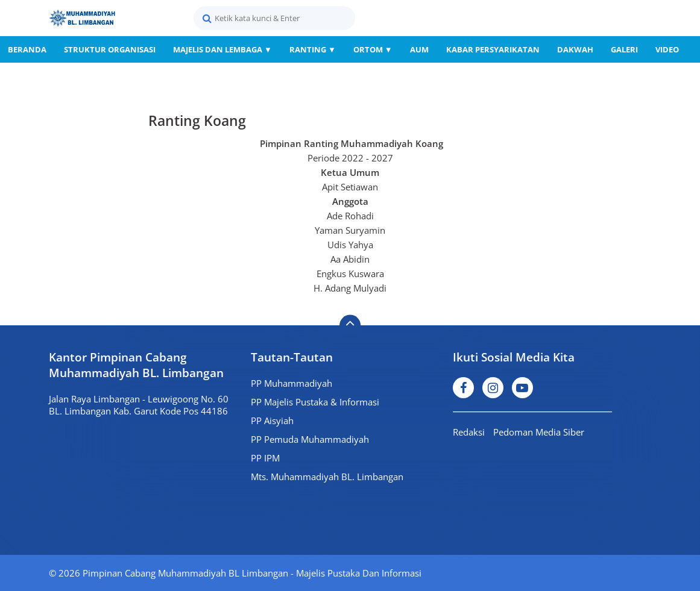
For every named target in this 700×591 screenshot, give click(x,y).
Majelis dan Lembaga (222, 49)
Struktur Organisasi (110, 49)
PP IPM (265, 458)
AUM (419, 49)
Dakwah (575, 49)
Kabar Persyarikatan (493, 49)
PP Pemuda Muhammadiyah (310, 439)
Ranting (313, 49)
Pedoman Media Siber (539, 432)
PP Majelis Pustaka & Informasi (315, 402)
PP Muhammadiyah (292, 383)
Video (667, 49)
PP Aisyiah (272, 421)
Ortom (373, 49)
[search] (274, 18)
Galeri (624, 49)
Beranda (27, 49)
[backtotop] (350, 326)
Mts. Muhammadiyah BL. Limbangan (327, 477)
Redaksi (469, 432)
